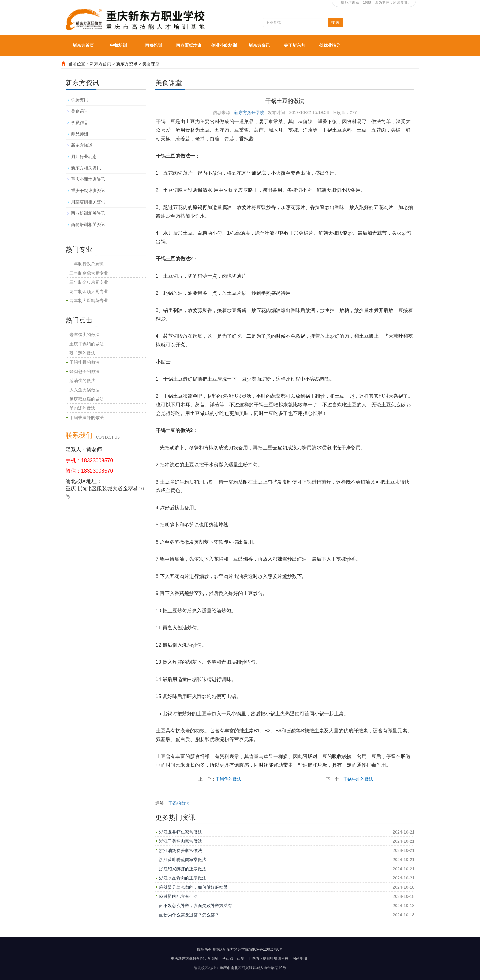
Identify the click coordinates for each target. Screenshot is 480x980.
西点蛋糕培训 (189, 45)
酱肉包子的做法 (84, 371)
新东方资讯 (259, 45)
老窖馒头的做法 (84, 335)
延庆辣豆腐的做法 (87, 399)
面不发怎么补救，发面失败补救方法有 (196, 906)
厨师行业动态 (84, 157)
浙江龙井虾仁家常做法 (181, 832)
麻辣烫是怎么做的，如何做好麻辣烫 (193, 887)
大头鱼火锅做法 (84, 390)
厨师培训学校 (277, 959)
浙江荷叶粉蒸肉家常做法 (183, 860)
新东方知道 (82, 145)
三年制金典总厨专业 (89, 282)
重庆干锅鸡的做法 (87, 344)
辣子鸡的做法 (82, 353)
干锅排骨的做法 (84, 362)
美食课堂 (151, 64)
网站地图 (300, 959)
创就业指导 (330, 45)
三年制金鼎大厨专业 (89, 273)
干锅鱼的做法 (228, 779)
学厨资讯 (80, 100)
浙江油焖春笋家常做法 (181, 850)
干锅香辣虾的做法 (87, 417)
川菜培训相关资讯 (88, 202)
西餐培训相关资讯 (88, 225)
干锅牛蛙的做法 (358, 779)
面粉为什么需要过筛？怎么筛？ (189, 915)
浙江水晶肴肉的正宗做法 (183, 878)
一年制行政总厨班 (87, 264)
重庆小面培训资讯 (88, 179)
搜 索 (335, 22)
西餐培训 (154, 45)
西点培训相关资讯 (88, 213)
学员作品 (80, 123)
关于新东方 (294, 45)
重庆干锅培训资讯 (88, 191)
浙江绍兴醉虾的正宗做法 (183, 869)
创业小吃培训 (224, 45)
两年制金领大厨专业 (89, 291)
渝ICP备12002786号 (266, 949)
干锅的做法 (179, 803)
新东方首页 (83, 45)
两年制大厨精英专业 (89, 301)
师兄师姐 (80, 134)
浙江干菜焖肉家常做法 (181, 841)
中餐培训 (118, 45)
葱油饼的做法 (82, 381)
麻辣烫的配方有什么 (178, 896)
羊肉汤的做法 (82, 408)
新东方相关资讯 (86, 168)
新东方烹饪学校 (249, 112)
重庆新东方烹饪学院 (187, 959)
